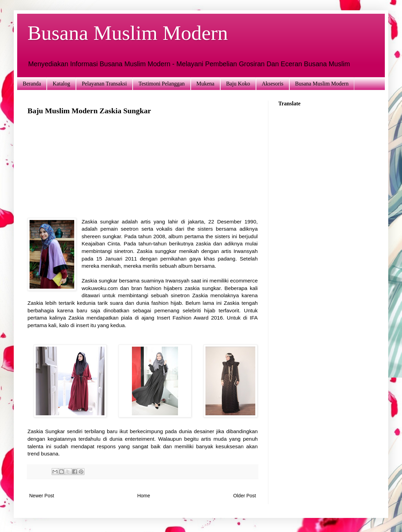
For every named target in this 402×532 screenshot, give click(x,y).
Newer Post (42, 496)
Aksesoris (273, 84)
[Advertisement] (143, 170)
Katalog (61, 84)
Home (143, 496)
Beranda (32, 84)
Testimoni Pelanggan (161, 84)
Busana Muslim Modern (128, 33)
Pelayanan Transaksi (104, 84)
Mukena (205, 84)
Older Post (245, 496)
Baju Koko (238, 84)
